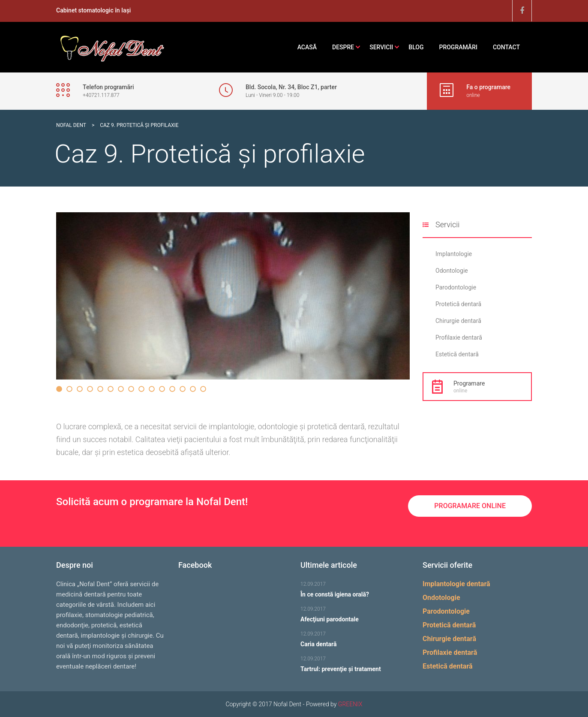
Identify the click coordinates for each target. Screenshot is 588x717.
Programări (458, 47)
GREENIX (350, 704)
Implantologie (454, 254)
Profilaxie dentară (459, 337)
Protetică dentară (458, 304)
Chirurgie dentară (458, 321)
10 (152, 389)
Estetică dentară (457, 354)
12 (172, 389)
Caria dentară (318, 643)
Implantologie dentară (456, 584)
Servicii (381, 47)
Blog (416, 47)
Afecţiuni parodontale (330, 618)
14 (193, 389)
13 (183, 389)
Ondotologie (441, 598)
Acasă (307, 47)
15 (203, 389)
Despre (343, 47)
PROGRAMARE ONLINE (470, 506)
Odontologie (452, 271)
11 (162, 389)
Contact (506, 47)
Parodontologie (456, 287)
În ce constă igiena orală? (335, 593)
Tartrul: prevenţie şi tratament (341, 668)
